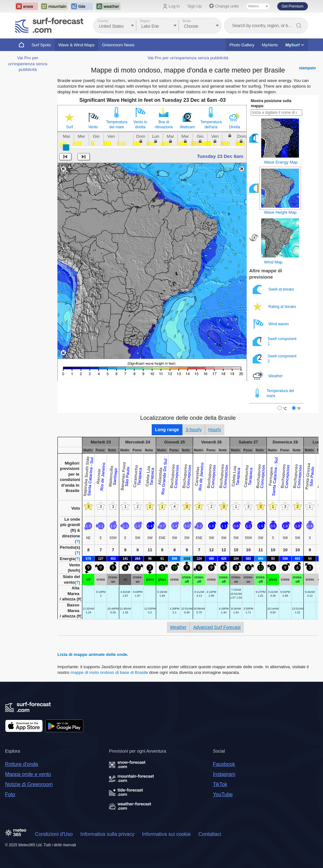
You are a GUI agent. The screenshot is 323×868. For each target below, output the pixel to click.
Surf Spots (41, 45)
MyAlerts (270, 45)
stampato (307, 68)
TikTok (220, 784)
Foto (10, 794)
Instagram (224, 774)
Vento (93, 127)
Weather (268, 376)
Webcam (188, 127)
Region (145, 21)
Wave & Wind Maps (76, 45)
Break (187, 21)
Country (103, 21)
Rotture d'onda (21, 764)
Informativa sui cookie (166, 834)
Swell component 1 (275, 341)
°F (299, 409)
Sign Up (195, 6)
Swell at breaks (274, 289)
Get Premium (293, 6)
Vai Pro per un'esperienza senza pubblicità (28, 64)
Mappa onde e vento (28, 774)
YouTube (223, 794)
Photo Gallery (242, 45)
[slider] (66, 148)
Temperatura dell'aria (211, 124)
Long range (167, 430)
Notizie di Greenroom (29, 784)
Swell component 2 (275, 359)
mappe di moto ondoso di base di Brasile (109, 672)
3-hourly (194, 430)
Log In (174, 6)
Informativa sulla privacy (108, 834)
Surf (69, 127)
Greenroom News (118, 45)
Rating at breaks (275, 307)
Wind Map (273, 262)
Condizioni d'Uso (54, 834)
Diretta (235, 127)
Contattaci (210, 834)
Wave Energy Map (281, 162)
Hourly (214, 430)
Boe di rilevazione (164, 124)
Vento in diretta (140, 124)
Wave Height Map (280, 212)
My (295, 45)
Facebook (224, 764)
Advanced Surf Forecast (217, 627)
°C (285, 409)
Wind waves (271, 324)
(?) (77, 541)
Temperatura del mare (117, 124)
